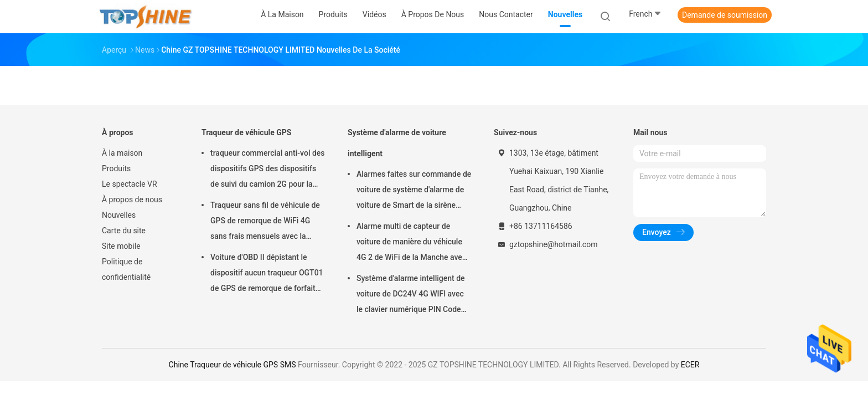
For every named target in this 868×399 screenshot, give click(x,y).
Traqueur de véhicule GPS (246, 132)
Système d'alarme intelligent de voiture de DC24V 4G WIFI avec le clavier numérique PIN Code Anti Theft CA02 (411, 295)
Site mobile (121, 246)
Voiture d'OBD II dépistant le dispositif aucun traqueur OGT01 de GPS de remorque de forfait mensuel (267, 274)
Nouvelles (119, 215)
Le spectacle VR (130, 184)
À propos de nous (132, 199)
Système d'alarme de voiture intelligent (397, 143)
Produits (116, 168)
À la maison (122, 153)
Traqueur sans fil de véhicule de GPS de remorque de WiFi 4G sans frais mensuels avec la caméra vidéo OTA (265, 222)
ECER (690, 365)
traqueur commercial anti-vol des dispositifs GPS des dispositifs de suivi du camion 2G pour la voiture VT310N (268, 170)
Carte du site (124, 231)
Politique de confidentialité (126, 269)
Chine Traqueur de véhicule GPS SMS (232, 365)
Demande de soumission (725, 15)
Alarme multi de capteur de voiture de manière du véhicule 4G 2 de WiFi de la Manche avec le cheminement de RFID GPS (411, 243)
